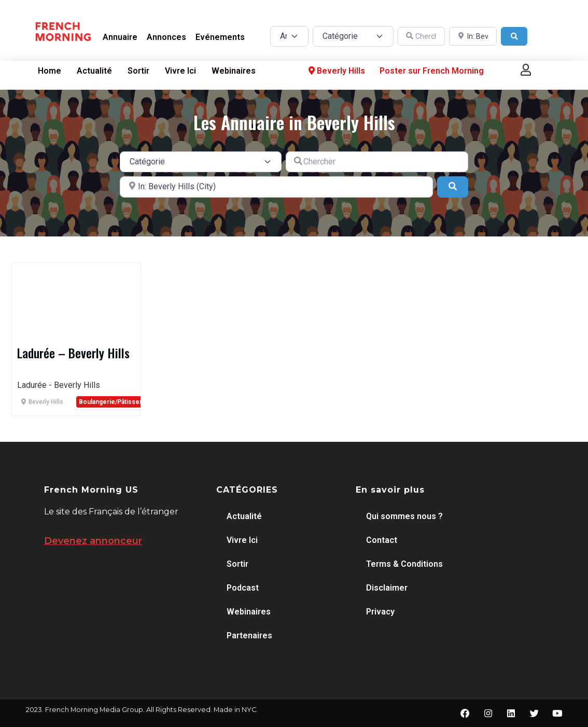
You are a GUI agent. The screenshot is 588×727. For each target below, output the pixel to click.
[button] (526, 70)
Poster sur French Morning (432, 71)
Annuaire (120, 37)
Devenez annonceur (93, 541)
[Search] (514, 37)
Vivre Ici (180, 71)
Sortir (138, 71)
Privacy (380, 612)
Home (50, 71)
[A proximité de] (473, 37)
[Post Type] (289, 36)
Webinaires (234, 71)
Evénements (220, 37)
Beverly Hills (336, 71)
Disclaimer (387, 588)
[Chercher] (422, 37)
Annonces (166, 37)
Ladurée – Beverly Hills (73, 353)
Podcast (243, 588)
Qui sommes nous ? (404, 516)
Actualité (94, 71)
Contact (382, 540)
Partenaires (249, 635)
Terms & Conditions (404, 564)
